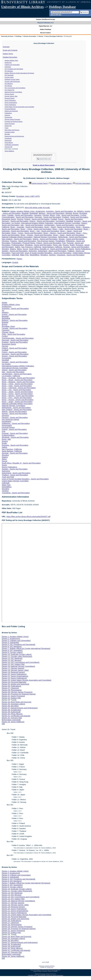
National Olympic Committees (13, 92)
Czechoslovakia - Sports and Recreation (18, 217)
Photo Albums (9, 143)
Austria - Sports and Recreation (14, 314)
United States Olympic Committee (15, 481)
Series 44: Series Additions (13, 722)
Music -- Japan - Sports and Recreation (17, 392)
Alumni (41, 36)
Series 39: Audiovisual (11, 712)
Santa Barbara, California (52, 247)
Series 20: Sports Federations (14, 674)
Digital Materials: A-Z (46, 26)
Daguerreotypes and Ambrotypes (14, 136)
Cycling (83, 215)
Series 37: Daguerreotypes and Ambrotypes (20, 708)
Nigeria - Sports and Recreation (45, 239)
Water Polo (24, 255)
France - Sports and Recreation (70, 219)
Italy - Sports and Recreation (32, 225)
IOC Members (9, 71)
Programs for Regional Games (14, 121)
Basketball (34, 213)
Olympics (5, 241)
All (3, 724)
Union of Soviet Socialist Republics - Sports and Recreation (48, 253)
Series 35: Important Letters (13, 704)
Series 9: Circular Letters (12, 652)
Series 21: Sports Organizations (15, 676)
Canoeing (38, 215)
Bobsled (69, 213)
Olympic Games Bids (11, 96)
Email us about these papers (44, 165)
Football (54, 219)
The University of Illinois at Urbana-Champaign (50, 975)
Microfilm (7, 134)
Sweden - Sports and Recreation (15, 251)
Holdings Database (62, 7)
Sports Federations (10, 100)
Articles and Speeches (11, 111)
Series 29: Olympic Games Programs (17, 692)
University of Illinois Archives (22, 7)
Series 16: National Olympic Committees (18, 666)
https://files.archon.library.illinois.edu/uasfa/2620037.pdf (28, 517)
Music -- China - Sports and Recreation (36, 229)
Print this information (82, 183)
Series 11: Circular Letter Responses (17, 656)
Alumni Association (30, 36)
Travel (7, 128)
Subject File (8, 126)
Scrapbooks (8, 138)
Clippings (7, 115)
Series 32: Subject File (11, 698)
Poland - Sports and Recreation (49, 243)
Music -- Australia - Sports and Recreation (27, 227)
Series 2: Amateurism (11, 639)
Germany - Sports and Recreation (15, 221)
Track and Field (18, 253)
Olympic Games (9, 94)
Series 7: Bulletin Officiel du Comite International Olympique (26, 648)
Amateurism (8, 63)
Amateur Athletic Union (11, 60)
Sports (72, 249)
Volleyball (15, 255)
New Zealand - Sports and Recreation (17, 239)
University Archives (7, 36)
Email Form (50, 967)
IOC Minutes (8, 86)
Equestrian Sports (9, 219)
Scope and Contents (10, 50)
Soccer (25, 249)
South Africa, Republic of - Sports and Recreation (48, 249)
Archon (44, 974)
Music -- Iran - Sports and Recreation (45, 231)
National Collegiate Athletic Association (17, 237)
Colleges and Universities (12, 65)
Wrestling (44, 255)
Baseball (25, 213)
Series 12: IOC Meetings (12, 658)
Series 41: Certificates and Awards (16, 716)
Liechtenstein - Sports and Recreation (59, 225)
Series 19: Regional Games (13, 672)
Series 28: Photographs (12, 690)
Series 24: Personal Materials (14, 682)
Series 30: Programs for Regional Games (19, 694)
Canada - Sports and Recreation (20, 215)
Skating (13, 249)
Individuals (8, 67)
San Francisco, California (31, 247)
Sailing (18, 247)
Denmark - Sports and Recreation (48, 217)
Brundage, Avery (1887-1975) (28, 196)
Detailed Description (10, 57)
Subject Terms (8, 54)
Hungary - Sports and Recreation (15, 362)
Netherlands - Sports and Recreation (73, 237)
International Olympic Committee (67, 223)
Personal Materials (10, 109)
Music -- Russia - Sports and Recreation (36, 235)
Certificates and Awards (12, 145)
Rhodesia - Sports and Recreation (38, 245)
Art (75, 211)
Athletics (80, 211)
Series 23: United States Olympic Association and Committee (26, 680)
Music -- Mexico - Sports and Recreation (59, 233)
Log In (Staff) (45, 962)
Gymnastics (60, 221)
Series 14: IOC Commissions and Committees (20, 662)
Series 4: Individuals (10, 643)
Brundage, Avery (8, 326)
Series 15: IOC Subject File (13, 664)
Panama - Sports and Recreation (23, 241)
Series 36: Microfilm (10, 706)
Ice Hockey (16, 223)
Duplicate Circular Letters (12, 79)
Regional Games (10, 98)
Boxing (76, 213)
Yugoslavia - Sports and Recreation (71, 255)
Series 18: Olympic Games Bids (15, 670)
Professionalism (18, 245)
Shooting (5, 249)
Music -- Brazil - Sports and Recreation (60, 227)
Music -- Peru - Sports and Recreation (17, 398)
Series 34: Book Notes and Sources (16, 702)
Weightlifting (34, 255)
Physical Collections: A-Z (45, 23)
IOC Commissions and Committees (15, 88)
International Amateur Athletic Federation (37, 223)
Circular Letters (9, 77)
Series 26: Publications (11, 686)
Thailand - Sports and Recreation (15, 475)
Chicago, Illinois (49, 215)
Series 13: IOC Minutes (11, 660)
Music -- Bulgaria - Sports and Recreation (18, 382)
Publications (8, 113)
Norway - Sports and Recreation (71, 239)
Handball (69, 221)
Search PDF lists (56, 15)
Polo (64, 243)
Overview (6, 47)
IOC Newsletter (9, 75)
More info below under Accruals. (38, 208)
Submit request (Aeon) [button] (38, 183)
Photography (16, 243)
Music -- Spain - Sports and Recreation (69, 235)
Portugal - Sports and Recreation (15, 433)
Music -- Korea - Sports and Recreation (27, 233)
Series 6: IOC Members (12, 646)
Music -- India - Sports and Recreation (67, 229)
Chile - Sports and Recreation (68, 215)
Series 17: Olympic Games (13, 668)
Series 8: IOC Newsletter (12, 650)
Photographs (8, 117)
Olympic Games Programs (12, 119)
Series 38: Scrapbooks (11, 710)
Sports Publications (10, 105)
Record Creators (46, 33)
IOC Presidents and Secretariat (14, 69)
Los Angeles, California (11, 376)
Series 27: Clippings (10, 688)
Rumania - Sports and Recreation (15, 445)
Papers (19, 259)
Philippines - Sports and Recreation (16, 423)
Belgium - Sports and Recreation (52, 213)
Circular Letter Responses (12, 81)
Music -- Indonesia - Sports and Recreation (19, 388)
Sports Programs (10, 124)
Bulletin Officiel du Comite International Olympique (19, 73)
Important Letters (10, 132)
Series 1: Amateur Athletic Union (15, 637)
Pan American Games (46, 241)
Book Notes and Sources (12, 130)
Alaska (13, 211)
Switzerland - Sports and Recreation (52, 251)
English (15, 262)
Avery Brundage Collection (54, 36)
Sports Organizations (11, 103)
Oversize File (9, 147)
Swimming (33, 251)
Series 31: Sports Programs (13, 696)
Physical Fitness (29, 243)
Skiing (19, 249)
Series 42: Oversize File (12, 718)
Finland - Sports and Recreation (37, 219)
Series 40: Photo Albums (12, 714)
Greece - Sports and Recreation (42, 221)
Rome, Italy (57, 245)
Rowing (66, 245)
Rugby (72, 245)
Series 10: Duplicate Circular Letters (16, 654)
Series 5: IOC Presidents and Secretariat (18, 644)
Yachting (52, 255)
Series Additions (9, 151)
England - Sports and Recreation (75, 217)
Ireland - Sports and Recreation (14, 370)
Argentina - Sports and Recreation (59, 211)
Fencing (20, 219)
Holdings (19, 36)
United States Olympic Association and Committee (19, 107)
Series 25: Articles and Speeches (15, 684)
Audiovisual (8, 140)
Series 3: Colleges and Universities (16, 641)
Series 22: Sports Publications (14, 678)
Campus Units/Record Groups (45, 19)
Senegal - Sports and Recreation (76, 247)
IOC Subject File (10, 90)
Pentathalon (60, 241)
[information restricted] (11, 720)
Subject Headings (46, 29)
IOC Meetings (9, 84)
